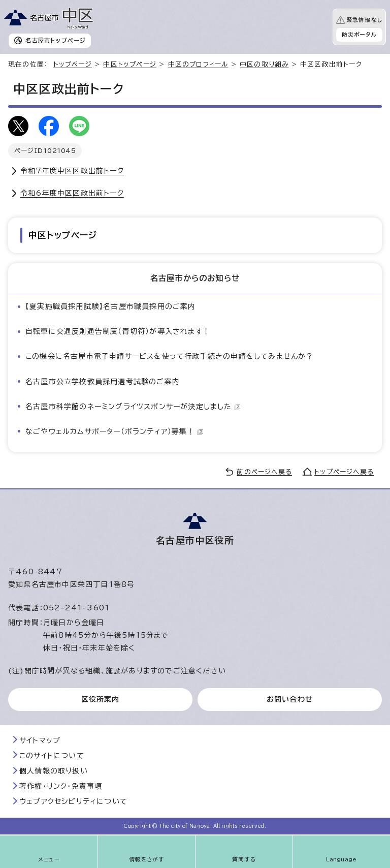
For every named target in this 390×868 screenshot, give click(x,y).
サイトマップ (40, 740)
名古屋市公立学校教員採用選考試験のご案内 (103, 382)
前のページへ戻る (264, 472)
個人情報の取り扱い (54, 771)
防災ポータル (359, 35)
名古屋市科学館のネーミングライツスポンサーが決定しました (133, 407)
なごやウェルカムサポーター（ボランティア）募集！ (115, 431)
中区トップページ (130, 64)
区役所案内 (101, 699)
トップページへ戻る (344, 472)
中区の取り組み (264, 64)
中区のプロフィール (198, 64)
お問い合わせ (290, 699)
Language (342, 859)
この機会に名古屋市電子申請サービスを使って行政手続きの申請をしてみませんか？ (170, 356)
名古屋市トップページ (56, 40)
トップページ (73, 64)
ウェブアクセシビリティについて (73, 801)
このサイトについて (52, 756)
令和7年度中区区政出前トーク (72, 171)
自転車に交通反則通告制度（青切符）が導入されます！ (118, 331)
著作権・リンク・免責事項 (61, 786)
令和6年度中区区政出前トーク (72, 193)
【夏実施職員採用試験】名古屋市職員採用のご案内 (111, 306)
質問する (244, 859)
